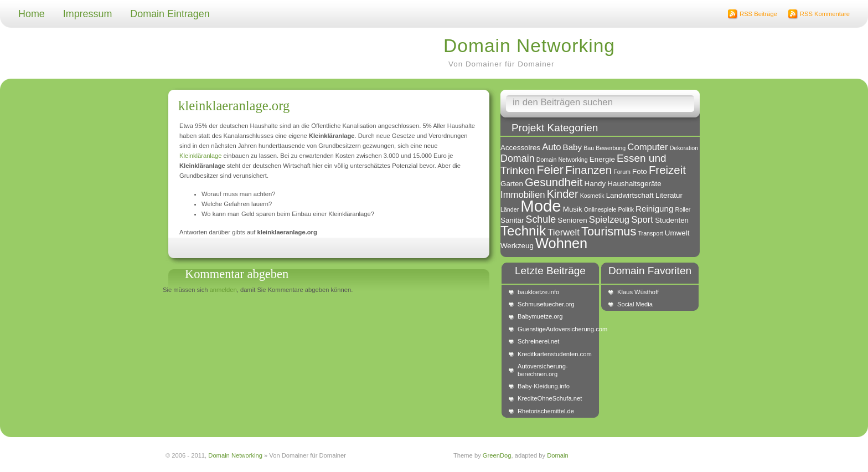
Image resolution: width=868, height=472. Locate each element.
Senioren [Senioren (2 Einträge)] (572, 220)
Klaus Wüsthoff (638, 292)
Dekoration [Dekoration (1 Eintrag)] (684, 148)
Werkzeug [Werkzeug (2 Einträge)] (517, 246)
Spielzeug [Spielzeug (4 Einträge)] (609, 220)
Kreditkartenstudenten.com (555, 354)
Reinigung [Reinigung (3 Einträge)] (654, 209)
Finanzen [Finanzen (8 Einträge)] (588, 170)
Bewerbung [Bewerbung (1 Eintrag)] (611, 148)
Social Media (635, 304)
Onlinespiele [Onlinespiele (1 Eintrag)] (600, 209)
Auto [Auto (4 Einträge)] (551, 147)
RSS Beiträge (758, 14)
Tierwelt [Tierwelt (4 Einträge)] (564, 232)
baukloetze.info (538, 292)
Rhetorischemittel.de (546, 411)
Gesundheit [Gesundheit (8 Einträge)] (554, 182)
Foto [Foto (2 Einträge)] (640, 171)
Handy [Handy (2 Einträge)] (595, 184)
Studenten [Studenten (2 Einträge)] (672, 220)
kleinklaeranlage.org (234, 106)
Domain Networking (529, 46)
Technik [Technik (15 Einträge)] (523, 231)
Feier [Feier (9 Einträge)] (550, 170)
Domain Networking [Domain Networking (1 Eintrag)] (562, 160)
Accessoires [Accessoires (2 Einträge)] (520, 148)
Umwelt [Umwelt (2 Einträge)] (677, 233)
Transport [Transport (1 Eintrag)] (650, 233)
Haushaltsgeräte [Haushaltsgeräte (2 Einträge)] (634, 184)
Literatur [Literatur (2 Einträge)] (669, 195)
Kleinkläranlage (201, 156)
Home (32, 14)
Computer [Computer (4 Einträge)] (647, 147)
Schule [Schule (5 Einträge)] (541, 219)
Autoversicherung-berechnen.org (543, 370)
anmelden (223, 290)
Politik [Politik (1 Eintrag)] (626, 209)
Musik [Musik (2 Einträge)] (573, 209)
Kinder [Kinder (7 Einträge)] (563, 194)
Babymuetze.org (540, 316)
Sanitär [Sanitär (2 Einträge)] (512, 220)
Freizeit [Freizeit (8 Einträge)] (667, 170)
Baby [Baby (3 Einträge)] (573, 147)
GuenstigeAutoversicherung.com (556, 329)
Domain (558, 455)
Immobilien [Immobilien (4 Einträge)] (523, 195)
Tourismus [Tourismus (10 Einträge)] (609, 231)
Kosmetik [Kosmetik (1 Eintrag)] (592, 196)
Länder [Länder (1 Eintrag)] (510, 209)
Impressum (88, 14)
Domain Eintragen (170, 14)
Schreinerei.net (538, 341)
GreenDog (497, 455)
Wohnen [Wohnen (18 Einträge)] (561, 243)
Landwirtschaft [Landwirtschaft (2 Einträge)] (630, 195)
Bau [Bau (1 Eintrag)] (589, 148)
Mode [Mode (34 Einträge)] (541, 206)
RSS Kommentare (825, 14)
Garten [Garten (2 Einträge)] (512, 184)
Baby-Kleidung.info (544, 386)
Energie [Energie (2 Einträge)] (602, 159)
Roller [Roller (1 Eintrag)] (683, 209)
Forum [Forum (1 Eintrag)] (622, 172)
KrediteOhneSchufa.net (550, 398)
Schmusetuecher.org (546, 304)
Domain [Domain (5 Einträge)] (518, 158)
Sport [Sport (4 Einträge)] (642, 220)
